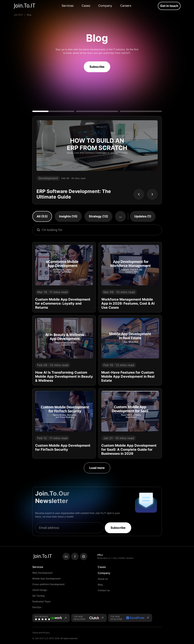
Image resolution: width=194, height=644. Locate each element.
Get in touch (169, 6)
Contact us (104, 590)
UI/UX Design (40, 590)
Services (68, 6)
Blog (100, 585)
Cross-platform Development (48, 584)
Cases (86, 6)
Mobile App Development (46, 578)
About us (103, 579)
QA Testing (38, 596)
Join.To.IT (18, 15)
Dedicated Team (41, 601)
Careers (126, 6)
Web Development (42, 573)
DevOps (37, 607)
